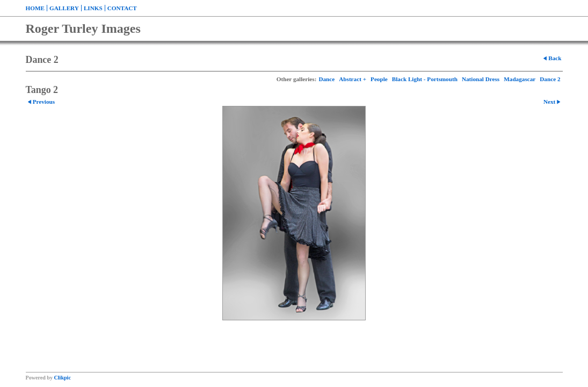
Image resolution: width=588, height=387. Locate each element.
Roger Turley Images (83, 28)
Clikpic (63, 378)
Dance (326, 79)
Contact (122, 8)
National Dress (481, 79)
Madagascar (520, 79)
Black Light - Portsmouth (425, 79)
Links (93, 8)
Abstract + (353, 79)
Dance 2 (550, 79)
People (379, 79)
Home (35, 8)
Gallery (64, 8)
